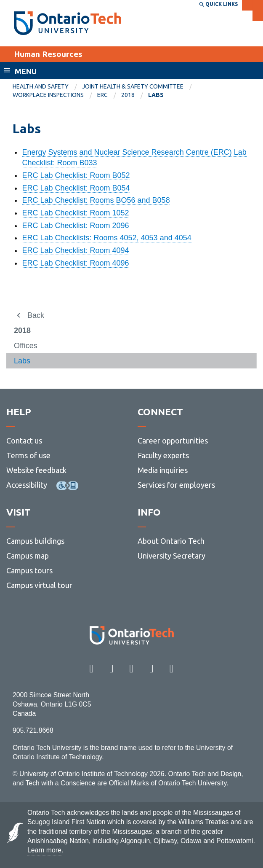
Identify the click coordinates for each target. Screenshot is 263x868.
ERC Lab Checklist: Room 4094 (75, 250)
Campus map (28, 556)
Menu (26, 71)
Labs (22, 361)
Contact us (24, 441)
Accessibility (27, 485)
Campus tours (29, 570)
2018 (128, 95)
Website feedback (36, 470)
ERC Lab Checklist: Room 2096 (75, 226)
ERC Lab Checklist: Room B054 (76, 188)
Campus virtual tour (39, 585)
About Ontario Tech (171, 541)
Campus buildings (35, 541)
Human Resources (48, 54)
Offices (26, 346)
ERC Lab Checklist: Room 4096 (75, 263)
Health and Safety (41, 86)
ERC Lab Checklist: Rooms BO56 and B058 (96, 200)
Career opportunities (173, 441)
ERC (102, 95)
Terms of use (28, 455)
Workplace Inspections (48, 95)
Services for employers (176, 485)
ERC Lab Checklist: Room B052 (76, 175)
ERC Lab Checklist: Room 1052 (75, 213)
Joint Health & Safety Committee (133, 86)
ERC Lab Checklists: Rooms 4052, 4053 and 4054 (106, 238)
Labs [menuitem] (156, 95)
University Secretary (171, 556)
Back (36, 315)
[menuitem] (47, 87)
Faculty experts (163, 455)
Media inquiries (163, 470)
